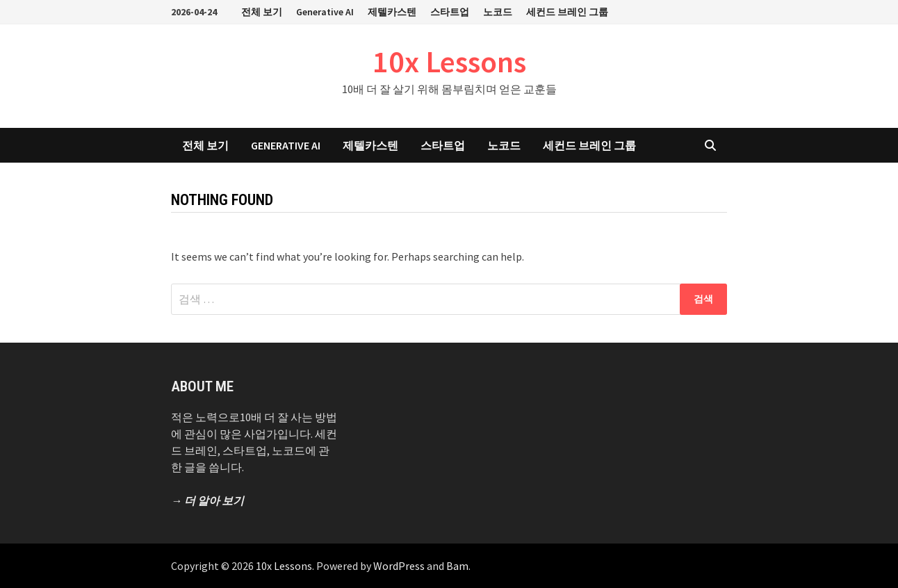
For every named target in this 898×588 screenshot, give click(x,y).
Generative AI (325, 12)
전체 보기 (262, 12)
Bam (457, 566)
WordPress (399, 566)
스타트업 (450, 12)
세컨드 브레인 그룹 (567, 12)
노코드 (498, 12)
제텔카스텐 (392, 12)
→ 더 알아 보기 (207, 500)
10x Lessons (449, 62)
